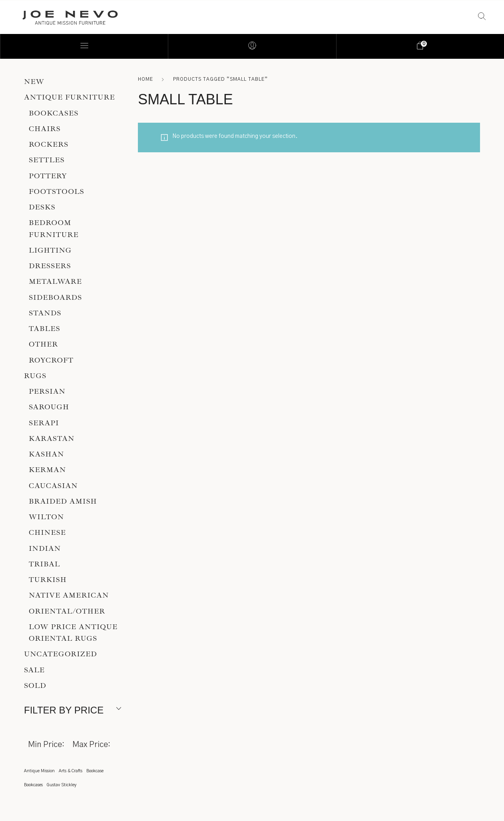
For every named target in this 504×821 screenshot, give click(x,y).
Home (145, 79)
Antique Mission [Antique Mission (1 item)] (39, 771)
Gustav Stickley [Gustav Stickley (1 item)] (62, 785)
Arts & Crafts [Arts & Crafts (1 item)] (71, 771)
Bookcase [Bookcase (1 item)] (95, 771)
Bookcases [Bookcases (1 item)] (33, 785)
